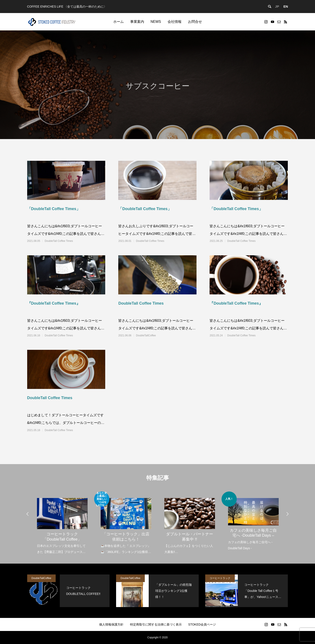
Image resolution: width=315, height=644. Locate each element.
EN (286, 6)
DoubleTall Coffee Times (59, 241)
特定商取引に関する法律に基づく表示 (156, 624)
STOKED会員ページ (202, 624)
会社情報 (175, 22)
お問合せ (195, 22)
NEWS (156, 22)
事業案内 (137, 22)
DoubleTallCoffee (146, 335)
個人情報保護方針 (111, 624)
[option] (62, 523)
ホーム (118, 22)
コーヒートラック (220, 578)
